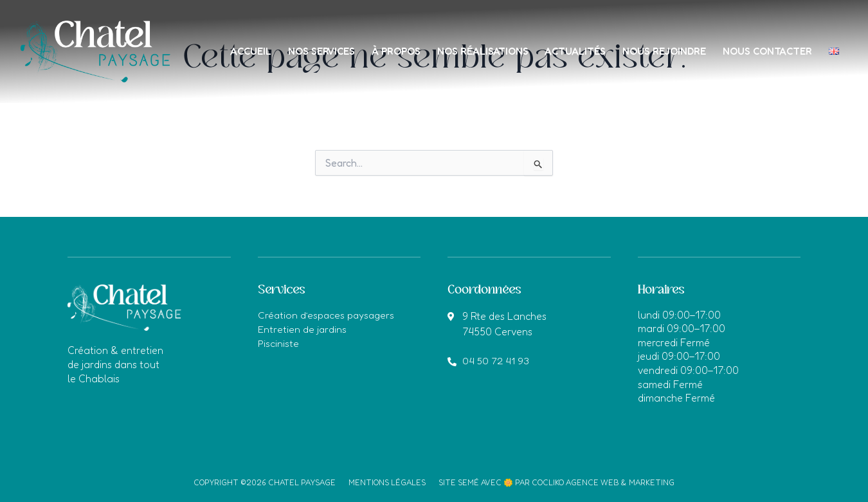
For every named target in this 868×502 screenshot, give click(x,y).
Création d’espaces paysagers (328, 315)
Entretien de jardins (303, 328)
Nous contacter (793, 40)
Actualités (597, 40)
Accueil (264, 40)
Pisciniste (279, 342)
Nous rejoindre (688, 40)
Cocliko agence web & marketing (603, 482)
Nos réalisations (502, 40)
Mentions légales (387, 482)
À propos (413, 40)
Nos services (337, 40)
